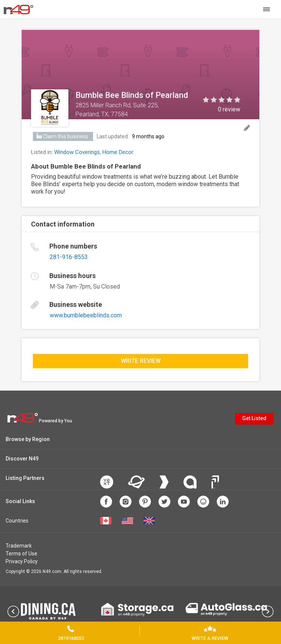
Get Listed (254, 418)
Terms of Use (21, 554)
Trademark (19, 546)
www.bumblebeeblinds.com (86, 315)
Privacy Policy (22, 561)
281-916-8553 (69, 257)
